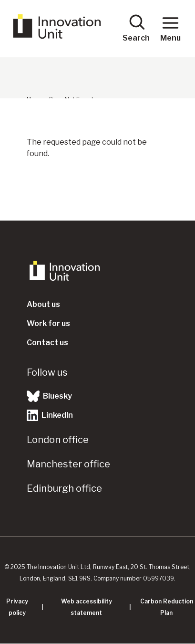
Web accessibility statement (87, 607)
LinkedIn (50, 415)
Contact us (47, 343)
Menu (170, 28)
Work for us (48, 323)
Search (136, 28)
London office (58, 440)
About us (43, 304)
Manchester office (68, 464)
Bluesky (49, 396)
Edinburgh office (64, 488)
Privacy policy (17, 607)
